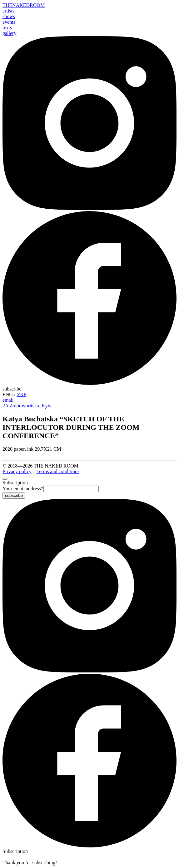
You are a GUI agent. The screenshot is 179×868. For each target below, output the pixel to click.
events (9, 22)
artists (8, 11)
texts (7, 28)
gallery (9, 33)
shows (9, 16)
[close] (5, 479)
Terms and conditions (58, 471)
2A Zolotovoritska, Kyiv (27, 406)
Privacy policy (17, 471)
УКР (21, 394)
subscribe (12, 389)
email (8, 400)
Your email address (23, 489)
